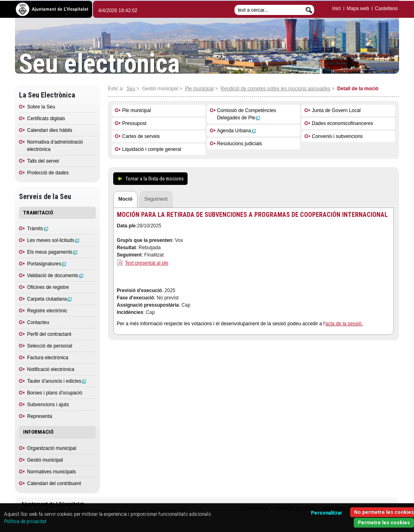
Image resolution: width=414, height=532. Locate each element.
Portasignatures (46, 264)
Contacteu (38, 322)
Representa (40, 416)
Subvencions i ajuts (48, 405)
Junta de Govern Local (336, 110)
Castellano (386, 8)
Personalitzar (326, 513)
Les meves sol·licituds (53, 240)
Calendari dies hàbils (50, 130)
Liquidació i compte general (152, 149)
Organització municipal (52, 448)
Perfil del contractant (49, 334)
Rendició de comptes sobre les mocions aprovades (276, 89)
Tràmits (38, 229)
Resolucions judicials (240, 144)
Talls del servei (43, 161)
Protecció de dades (48, 173)
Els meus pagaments (52, 252)
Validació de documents (55, 276)
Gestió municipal (45, 460)
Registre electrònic (47, 311)
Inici (337, 8)
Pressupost (134, 123)
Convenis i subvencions (337, 136)
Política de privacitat (25, 521)
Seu (131, 89)
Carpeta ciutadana (49, 299)
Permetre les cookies (384, 523)
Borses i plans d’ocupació (55, 393)
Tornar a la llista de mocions (154, 179)
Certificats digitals (46, 119)
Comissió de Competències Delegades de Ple (247, 114)
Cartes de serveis (141, 136)
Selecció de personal (50, 346)
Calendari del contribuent (54, 483)
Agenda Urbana (237, 131)
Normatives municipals (52, 472)
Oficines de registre (48, 287)
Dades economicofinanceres (342, 123)
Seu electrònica (99, 64)
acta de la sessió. (344, 324)
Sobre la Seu (41, 107)
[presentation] (126, 199)
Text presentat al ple (147, 263)
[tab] (126, 200)
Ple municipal (199, 89)
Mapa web (358, 8)
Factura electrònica (48, 358)
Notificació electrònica (51, 369)
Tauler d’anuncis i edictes (57, 381)
